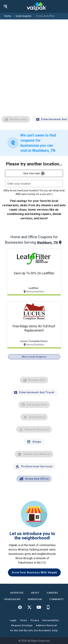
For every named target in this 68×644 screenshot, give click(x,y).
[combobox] (34, 184)
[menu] (5, 6)
